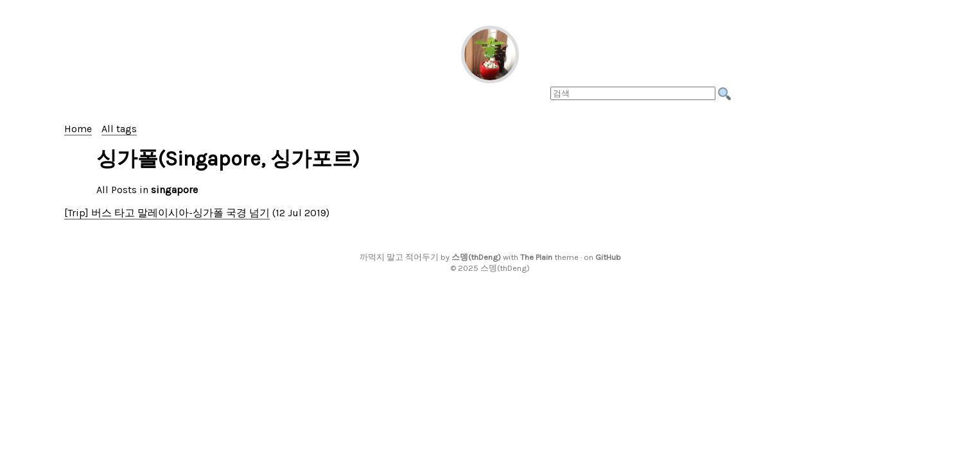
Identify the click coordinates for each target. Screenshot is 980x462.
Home (78, 129)
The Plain (536, 257)
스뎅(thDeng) (476, 257)
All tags (119, 129)
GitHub (608, 257)
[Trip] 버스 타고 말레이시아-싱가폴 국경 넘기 (167, 213)
